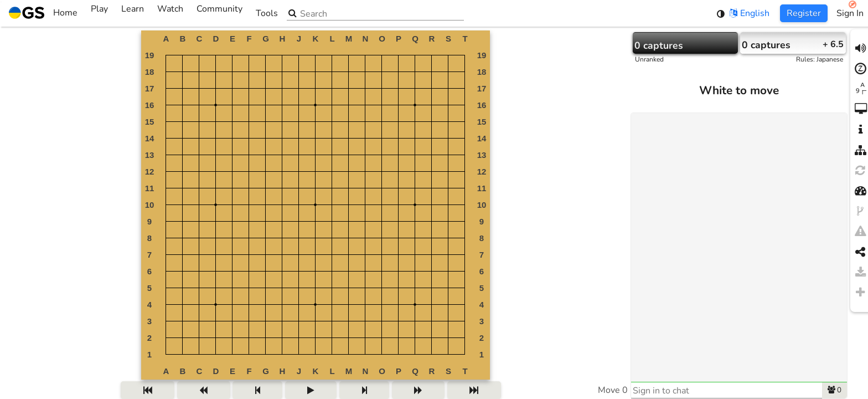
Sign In (850, 13)
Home (43, 13)
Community (219, 13)
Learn (133, 13)
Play (99, 13)
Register (804, 13)
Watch (170, 13)
